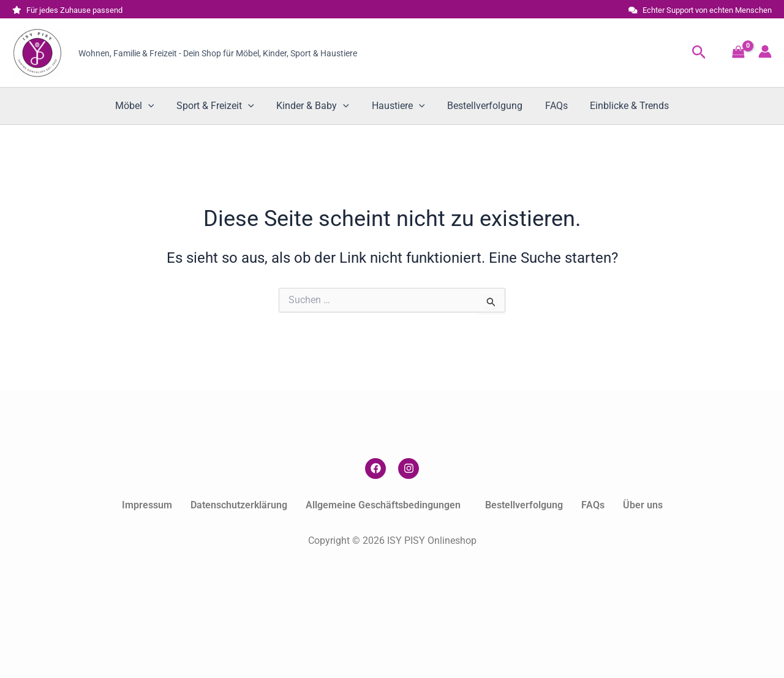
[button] (699, 53)
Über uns (643, 505)
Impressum (147, 505)
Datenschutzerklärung (239, 505)
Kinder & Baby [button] (316, 106)
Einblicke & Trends (621, 106)
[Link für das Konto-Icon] (765, 51)
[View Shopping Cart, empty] (738, 53)
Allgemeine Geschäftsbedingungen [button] (383, 505)
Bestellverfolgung (482, 106)
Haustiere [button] (398, 106)
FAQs (550, 106)
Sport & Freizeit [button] (221, 106)
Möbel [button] (143, 106)
